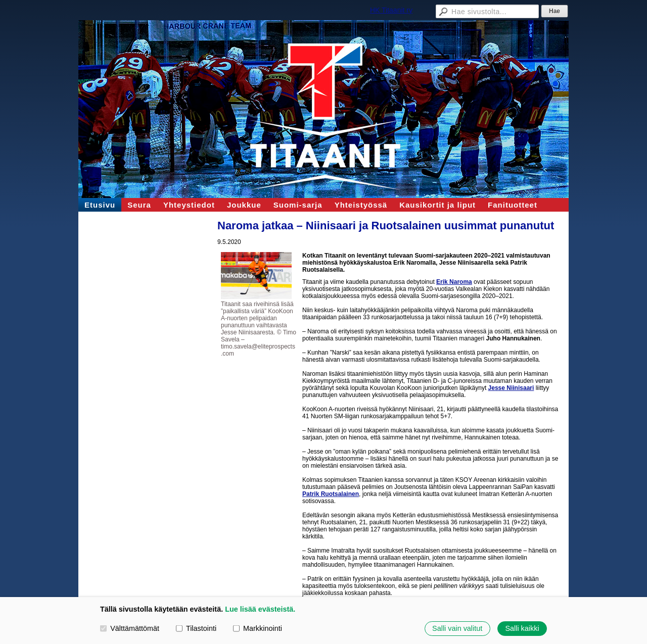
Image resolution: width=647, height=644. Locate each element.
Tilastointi (196, 628)
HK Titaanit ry (391, 10)
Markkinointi (258, 628)
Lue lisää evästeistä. (260, 609)
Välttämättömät (130, 628)
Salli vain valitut (457, 628)
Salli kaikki (522, 628)
